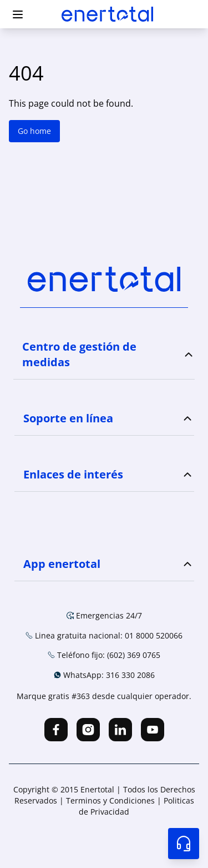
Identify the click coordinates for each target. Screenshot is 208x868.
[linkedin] (120, 730)
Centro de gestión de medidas (79, 354)
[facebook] (56, 730)
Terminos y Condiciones (111, 800)
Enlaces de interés (73, 474)
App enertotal (62, 564)
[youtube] (153, 730)
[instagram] (88, 730)
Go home (34, 131)
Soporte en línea (68, 418)
